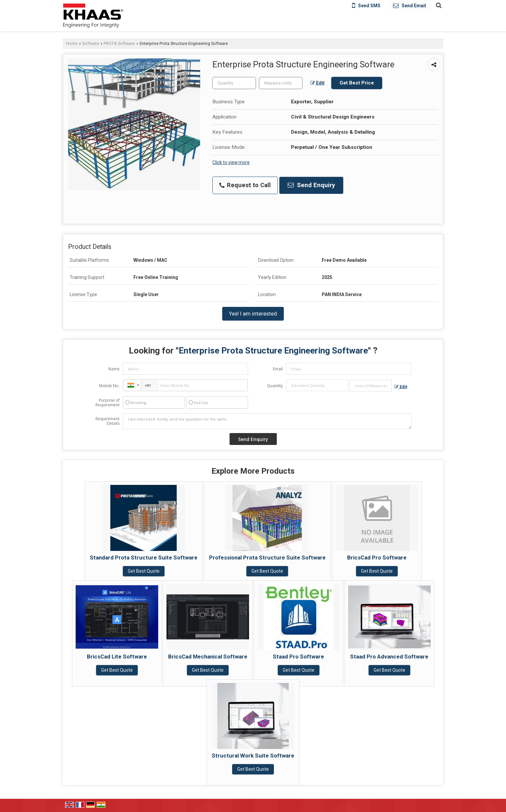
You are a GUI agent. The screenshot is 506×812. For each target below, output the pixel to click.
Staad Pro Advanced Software (389, 657)
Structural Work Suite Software (253, 756)
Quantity (275, 386)
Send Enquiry (311, 185)
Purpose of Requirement (108, 403)
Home (72, 43)
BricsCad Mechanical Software (208, 657)
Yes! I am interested (253, 314)
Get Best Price (357, 83)
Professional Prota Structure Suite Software (267, 558)
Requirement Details (108, 421)
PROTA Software (119, 43)
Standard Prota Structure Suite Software (144, 558)
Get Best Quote (144, 571)
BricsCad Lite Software (117, 657)
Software (91, 43)
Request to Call (245, 185)
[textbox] (281, 83)
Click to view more (231, 162)
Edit (318, 83)
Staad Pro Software (298, 657)
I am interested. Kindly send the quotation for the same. (267, 421)
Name (114, 369)
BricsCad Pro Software (377, 558)
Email (278, 369)
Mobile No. (109, 386)
